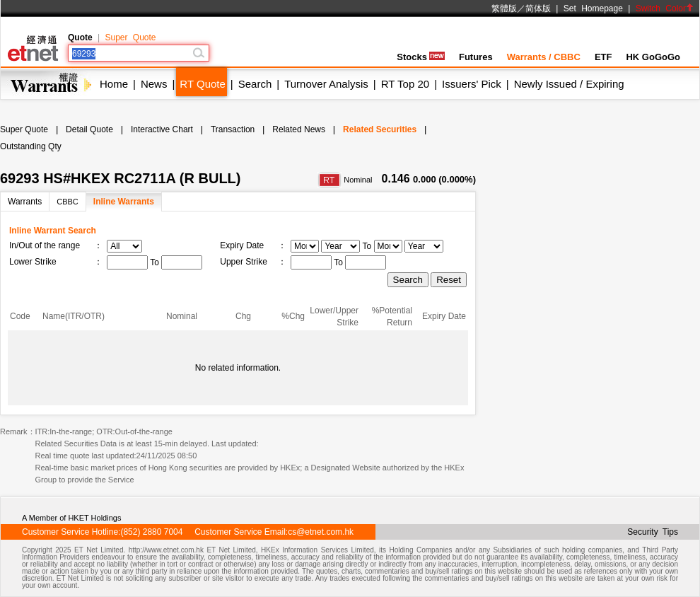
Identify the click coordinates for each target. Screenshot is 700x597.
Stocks (421, 57)
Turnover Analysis (326, 84)
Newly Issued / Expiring (569, 84)
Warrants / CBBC (544, 57)
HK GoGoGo (653, 57)
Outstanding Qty (31, 146)
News (154, 84)
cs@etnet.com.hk (321, 532)
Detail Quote (89, 129)
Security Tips (653, 532)
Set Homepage (593, 8)
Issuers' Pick (472, 84)
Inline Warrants (124, 202)
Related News (299, 129)
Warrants (25, 202)
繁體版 (504, 8)
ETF (603, 57)
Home (114, 84)
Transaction (233, 129)
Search (255, 84)
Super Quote (130, 37)
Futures (476, 57)
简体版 (538, 8)
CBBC (68, 202)
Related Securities (380, 129)
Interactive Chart (162, 129)
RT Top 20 (405, 84)
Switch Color (665, 8)
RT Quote (202, 84)
